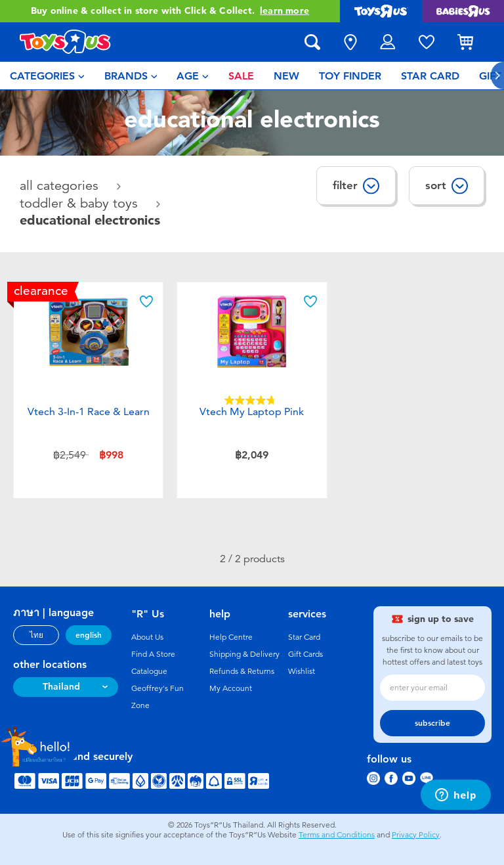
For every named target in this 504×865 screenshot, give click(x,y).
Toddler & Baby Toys (81, 203)
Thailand (61, 687)
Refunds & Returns (242, 671)
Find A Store (153, 654)
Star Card (304, 637)
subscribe (432, 723)
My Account (231, 688)
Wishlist (302, 671)
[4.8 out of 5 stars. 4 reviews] (252, 400)
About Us (147, 637)
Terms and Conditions (337, 835)
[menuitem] (47, 76)
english (89, 635)
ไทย (36, 635)
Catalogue (149, 671)
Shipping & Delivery (244, 654)
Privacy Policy (416, 835)
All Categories (61, 186)
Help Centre (231, 637)
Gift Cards (305, 654)
